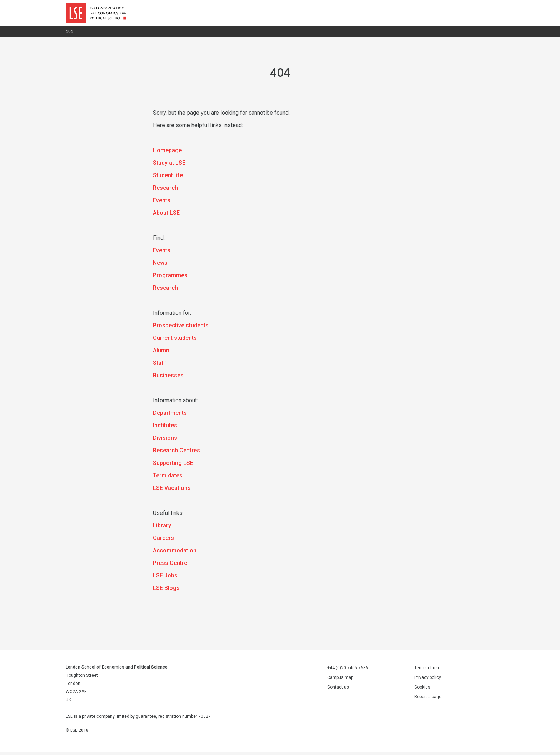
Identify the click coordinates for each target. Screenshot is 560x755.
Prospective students (181, 328)
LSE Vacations (172, 490)
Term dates (168, 478)
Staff (160, 365)
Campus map (340, 680)
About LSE (166, 215)
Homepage (167, 153)
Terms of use (427, 670)
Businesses (168, 378)
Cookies (422, 690)
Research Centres (176, 453)
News (160, 265)
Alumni (162, 353)
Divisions (165, 440)
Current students (175, 340)
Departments (170, 415)
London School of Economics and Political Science (96, 14)
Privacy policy (428, 680)
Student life (168, 178)
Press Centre (170, 565)
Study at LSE (169, 165)
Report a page (428, 699)
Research (165, 190)
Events (162, 203)
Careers (163, 540)
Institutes (165, 428)
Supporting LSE (173, 465)
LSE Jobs (165, 578)
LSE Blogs (166, 590)
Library (162, 528)
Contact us (338, 690)
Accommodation (175, 553)
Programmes (170, 278)
